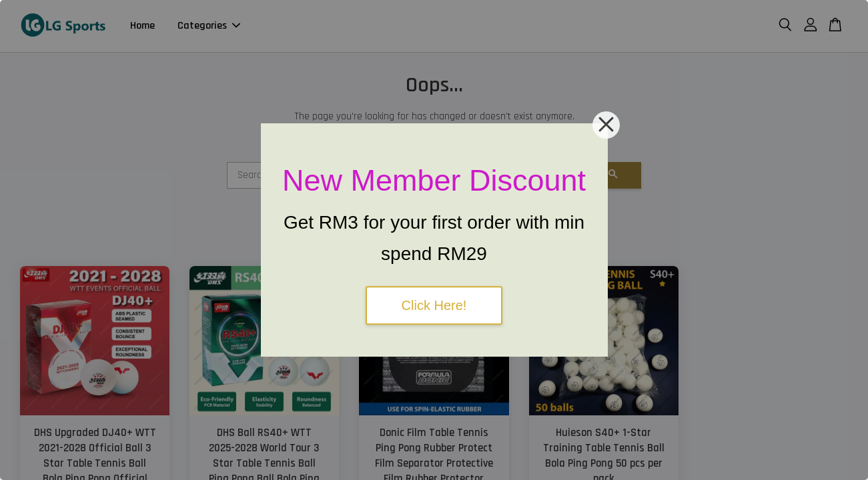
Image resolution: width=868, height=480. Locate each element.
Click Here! (434, 305)
